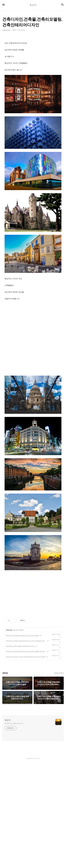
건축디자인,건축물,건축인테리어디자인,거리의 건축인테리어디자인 (26, 745)
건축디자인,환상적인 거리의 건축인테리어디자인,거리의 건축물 (26, 761)
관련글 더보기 (59, 777)
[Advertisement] (33, 55)
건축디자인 (9, 734)
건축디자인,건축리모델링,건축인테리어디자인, (20, 750)
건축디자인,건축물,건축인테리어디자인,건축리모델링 (22, 739)
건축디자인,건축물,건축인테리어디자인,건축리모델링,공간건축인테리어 (26, 755)
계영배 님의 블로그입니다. (14, 827)
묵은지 (8, 824)
